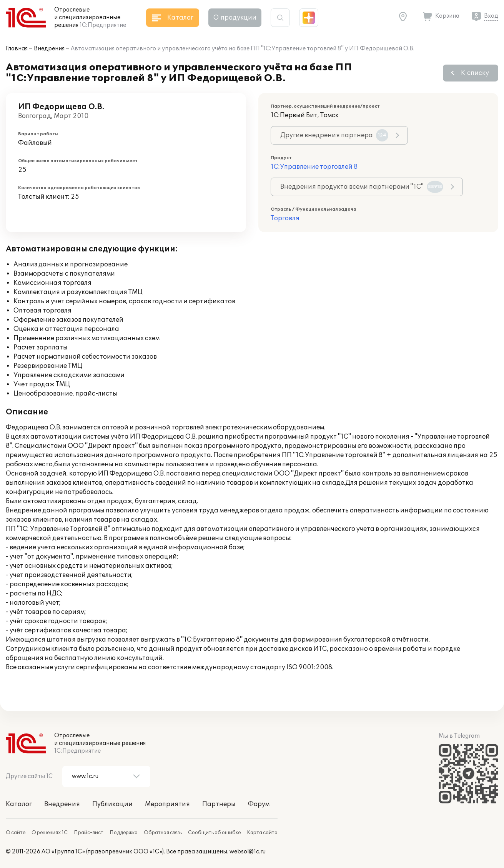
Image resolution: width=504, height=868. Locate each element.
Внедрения (49, 49)
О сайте (16, 833)
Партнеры (219, 804)
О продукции (235, 18)
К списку (475, 73)
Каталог (19, 804)
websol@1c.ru (248, 852)
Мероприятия (167, 804)
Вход (491, 16)
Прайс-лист (89, 833)
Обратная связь (163, 833)
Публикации (112, 804)
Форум (259, 804)
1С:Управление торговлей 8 (314, 167)
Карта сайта (262, 833)
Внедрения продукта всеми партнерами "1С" (362, 187)
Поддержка (124, 833)
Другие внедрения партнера (334, 135)
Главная (17, 49)
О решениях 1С (50, 833)
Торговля (285, 218)
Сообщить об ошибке (214, 833)
